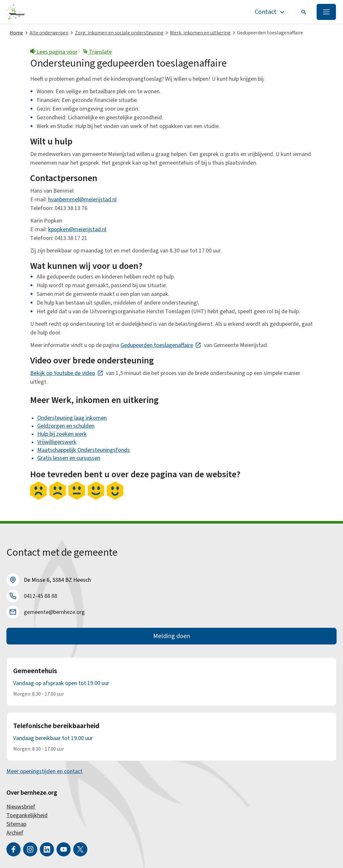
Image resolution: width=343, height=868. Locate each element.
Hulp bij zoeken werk (62, 434)
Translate (97, 52)
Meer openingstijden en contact (44, 771)
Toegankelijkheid (27, 815)
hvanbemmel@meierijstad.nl (82, 200)
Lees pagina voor (54, 52)
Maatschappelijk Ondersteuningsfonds (84, 450)
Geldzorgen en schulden (66, 426)
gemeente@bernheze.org (54, 612)
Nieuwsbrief (21, 807)
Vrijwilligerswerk (57, 442)
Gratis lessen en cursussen (69, 458)
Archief (15, 833)
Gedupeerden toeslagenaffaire (161, 345)
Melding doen (172, 636)
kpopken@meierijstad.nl (77, 229)
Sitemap (16, 824)
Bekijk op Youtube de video (67, 373)
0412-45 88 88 (40, 596)
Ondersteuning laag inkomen (72, 418)
